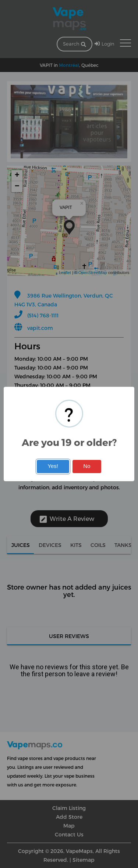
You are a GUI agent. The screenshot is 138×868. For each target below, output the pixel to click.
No (87, 466)
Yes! (53, 466)
